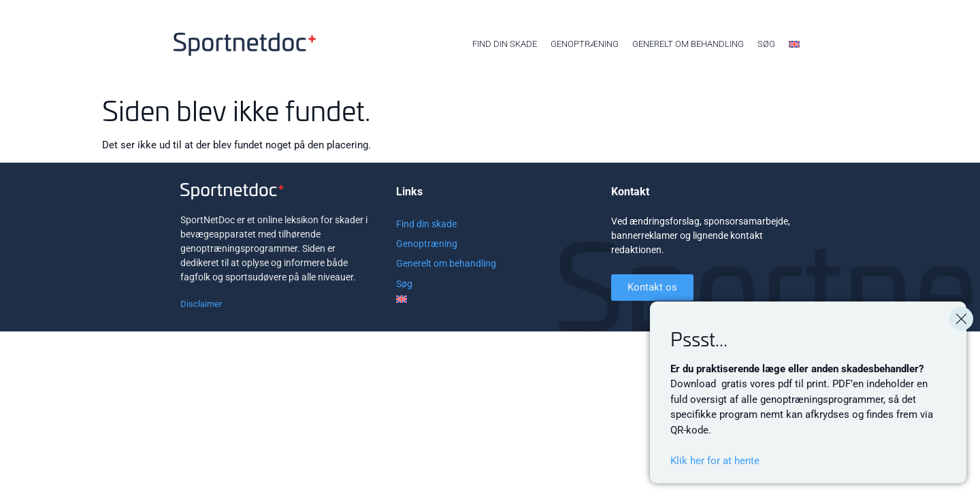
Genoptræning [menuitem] (585, 44)
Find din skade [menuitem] (505, 44)
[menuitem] (794, 44)
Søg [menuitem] (766, 44)
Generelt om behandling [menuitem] (688, 44)
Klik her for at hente (715, 461)
